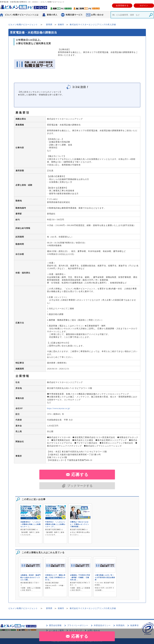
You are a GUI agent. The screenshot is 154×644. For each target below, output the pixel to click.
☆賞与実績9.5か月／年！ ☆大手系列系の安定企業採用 (105, 577)
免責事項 (134, 625)
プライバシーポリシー (78, 625)
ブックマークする (80, 486)
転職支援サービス (74, 15)
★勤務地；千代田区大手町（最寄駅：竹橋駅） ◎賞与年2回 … (80, 577)
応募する (80, 636)
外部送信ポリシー (102, 625)
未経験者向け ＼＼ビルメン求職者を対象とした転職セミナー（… (31, 524)
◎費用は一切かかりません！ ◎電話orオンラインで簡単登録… (80, 524)
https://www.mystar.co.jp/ (59, 408)
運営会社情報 (55, 625)
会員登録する (122, 6)
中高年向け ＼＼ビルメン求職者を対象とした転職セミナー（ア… (55, 524)
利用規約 (120, 625)
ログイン (144, 6)
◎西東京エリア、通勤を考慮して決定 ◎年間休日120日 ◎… (55, 577)
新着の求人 (52, 15)
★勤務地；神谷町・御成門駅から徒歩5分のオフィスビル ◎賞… (31, 577)
